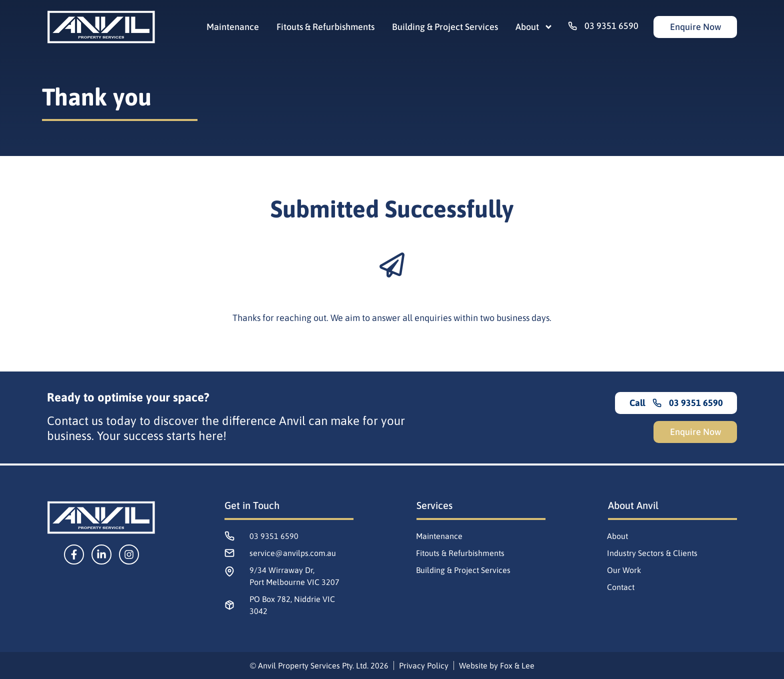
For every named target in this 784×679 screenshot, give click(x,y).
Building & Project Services (445, 27)
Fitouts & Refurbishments (325, 27)
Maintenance (233, 27)
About (534, 27)
